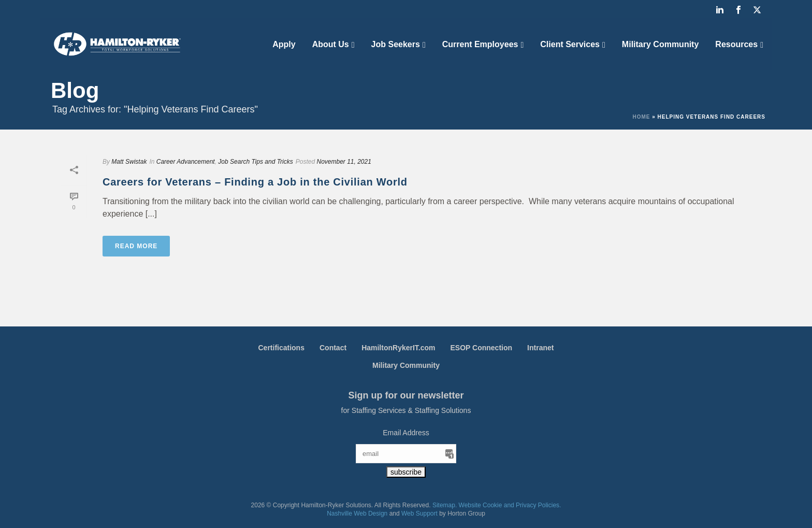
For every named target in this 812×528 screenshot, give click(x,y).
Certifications (281, 348)
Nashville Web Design (357, 513)
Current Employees (480, 44)
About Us (331, 44)
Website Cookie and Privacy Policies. (510, 505)
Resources (736, 44)
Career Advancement (186, 162)
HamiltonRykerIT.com (398, 348)
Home (641, 117)
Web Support (419, 513)
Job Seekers (396, 44)
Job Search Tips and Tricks (255, 162)
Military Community (660, 44)
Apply (284, 44)
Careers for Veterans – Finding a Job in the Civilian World (255, 182)
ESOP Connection (482, 348)
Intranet (540, 348)
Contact (333, 348)
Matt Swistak (129, 162)
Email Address (406, 433)
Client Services (570, 44)
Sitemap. (445, 505)
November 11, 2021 (344, 162)
